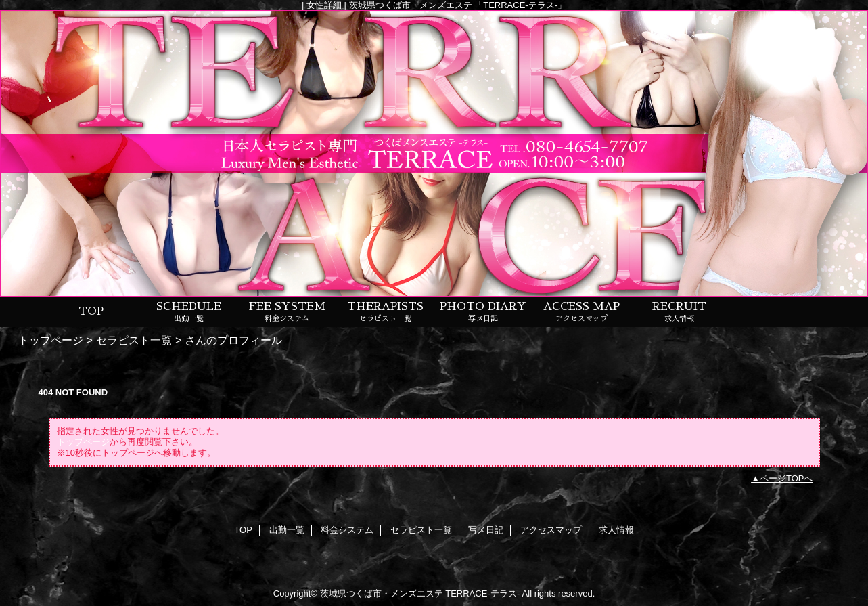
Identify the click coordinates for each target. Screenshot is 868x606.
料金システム (347, 530)
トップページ (51, 340)
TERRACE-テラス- (482, 593)
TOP (91, 311)
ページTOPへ (786, 478)
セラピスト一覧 (134, 340)
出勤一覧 (287, 530)
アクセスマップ (551, 530)
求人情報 (616, 530)
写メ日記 (486, 530)
